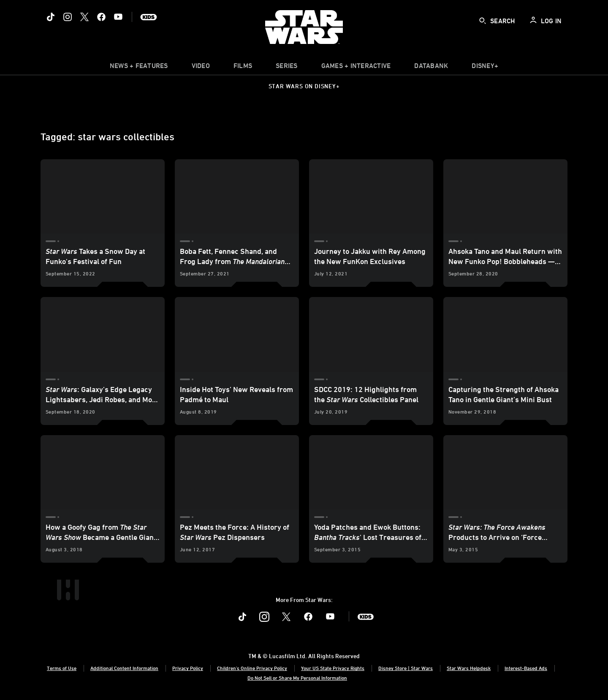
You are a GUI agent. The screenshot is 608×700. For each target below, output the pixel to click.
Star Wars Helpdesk (469, 668)
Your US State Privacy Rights (333, 668)
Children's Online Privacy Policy (252, 668)
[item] (139, 68)
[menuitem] (201, 68)
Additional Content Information (124, 668)
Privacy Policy (188, 668)
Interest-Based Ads (526, 668)
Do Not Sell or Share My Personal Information (297, 678)
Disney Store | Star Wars (406, 668)
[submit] (483, 21)
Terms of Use (62, 668)
